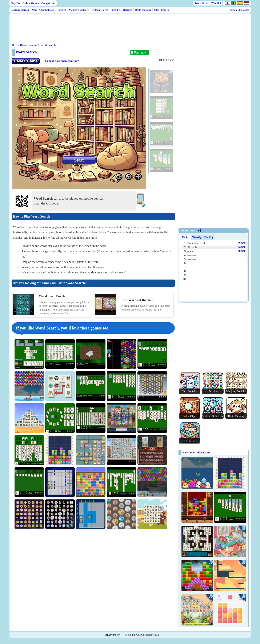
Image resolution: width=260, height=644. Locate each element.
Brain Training (143, 10)
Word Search (48, 45)
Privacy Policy (112, 635)
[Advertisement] (92, 25)
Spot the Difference (121, 10)
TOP (14, 45)
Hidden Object (100, 10)
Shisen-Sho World (239, 10)
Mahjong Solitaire (79, 10)
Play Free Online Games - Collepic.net (33, 3)
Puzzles (62, 10)
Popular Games (20, 10)
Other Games (161, 10)
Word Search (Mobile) (208, 3)
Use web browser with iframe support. (213, 268)
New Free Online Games (197, 452)
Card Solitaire (47, 10)
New (34, 10)
